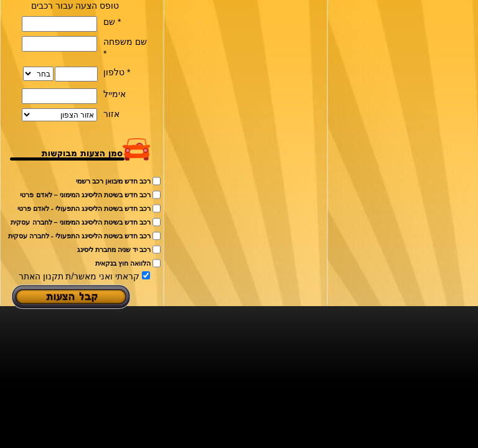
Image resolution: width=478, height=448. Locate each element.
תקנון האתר (41, 276)
